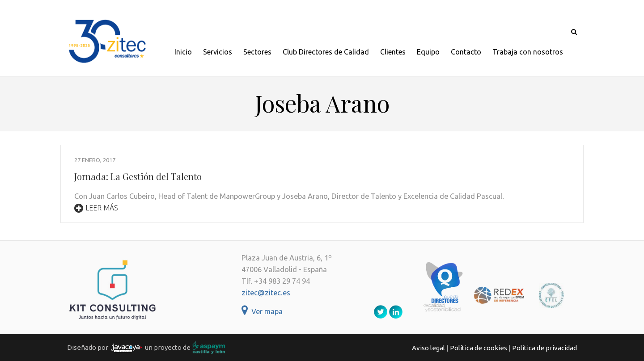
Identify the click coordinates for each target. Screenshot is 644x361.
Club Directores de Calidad (326, 52)
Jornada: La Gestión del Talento (138, 176)
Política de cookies (479, 348)
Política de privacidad (544, 348)
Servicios (218, 52)
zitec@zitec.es (266, 293)
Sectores (257, 52)
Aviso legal (428, 348)
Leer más (96, 208)
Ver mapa (262, 311)
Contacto (466, 52)
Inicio (183, 52)
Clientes (393, 52)
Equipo (428, 52)
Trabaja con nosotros (528, 52)
